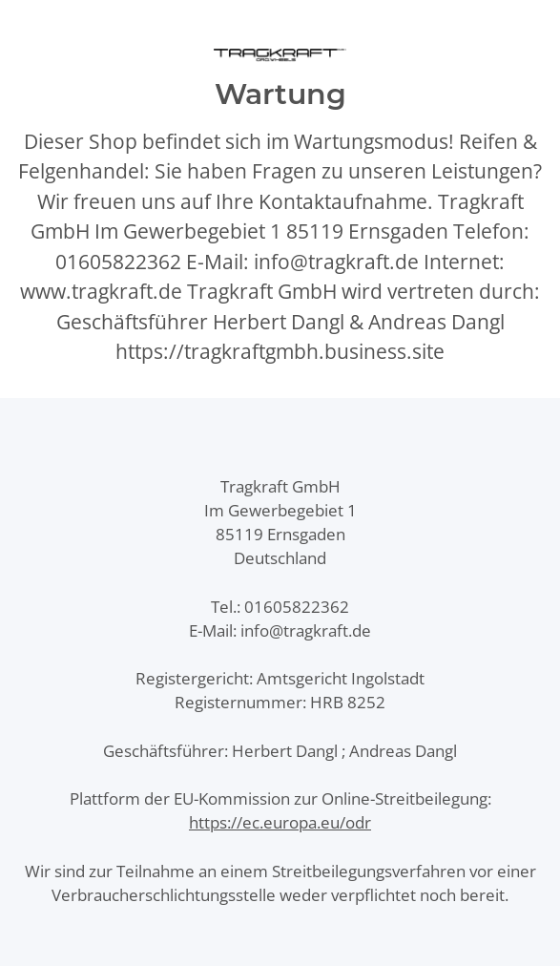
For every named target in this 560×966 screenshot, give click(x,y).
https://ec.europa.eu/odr (280, 822)
